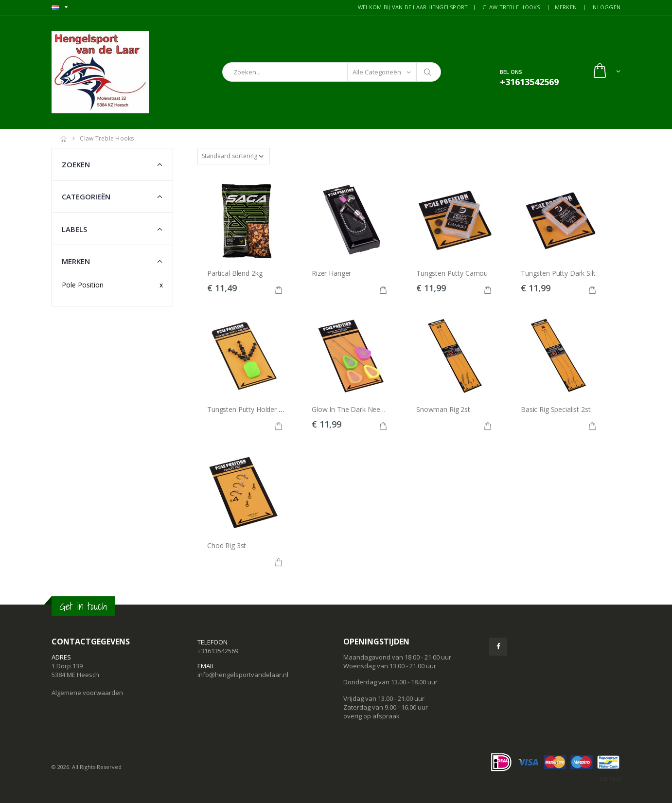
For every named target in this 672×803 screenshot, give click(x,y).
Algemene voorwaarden (87, 693)
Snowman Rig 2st (443, 409)
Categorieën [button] (86, 196)
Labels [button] (74, 229)
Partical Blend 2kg (235, 273)
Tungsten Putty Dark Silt (558, 273)
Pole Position (83, 285)
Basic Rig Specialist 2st (556, 409)
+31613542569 (218, 651)
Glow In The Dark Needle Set (356, 409)
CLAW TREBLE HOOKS (511, 7)
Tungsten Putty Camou (452, 273)
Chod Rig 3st (227, 545)
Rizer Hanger (331, 273)
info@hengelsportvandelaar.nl (243, 675)
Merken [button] (76, 261)
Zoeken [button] (76, 164)
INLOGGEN (606, 7)
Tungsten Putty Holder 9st (248, 409)
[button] (606, 72)
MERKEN (566, 7)
